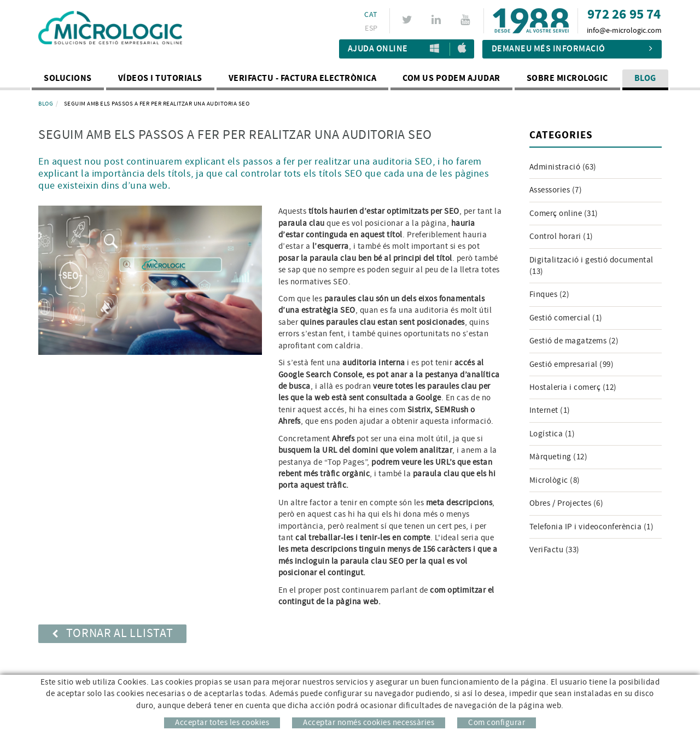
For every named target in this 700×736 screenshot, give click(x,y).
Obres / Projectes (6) (567, 503)
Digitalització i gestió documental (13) (591, 266)
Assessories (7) (556, 190)
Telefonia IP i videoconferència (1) (592, 527)
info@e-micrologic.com (624, 31)
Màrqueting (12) (559, 457)
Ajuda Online (378, 49)
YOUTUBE (467, 20)
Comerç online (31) (564, 214)
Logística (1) (552, 434)
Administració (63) (563, 167)
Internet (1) (550, 410)
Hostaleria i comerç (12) (573, 387)
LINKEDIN (438, 20)
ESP (371, 28)
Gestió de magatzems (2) (574, 341)
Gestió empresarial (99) (572, 364)
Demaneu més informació (572, 49)
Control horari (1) (561, 236)
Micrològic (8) (555, 480)
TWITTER (409, 20)
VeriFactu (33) (555, 550)
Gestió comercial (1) (566, 318)
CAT (371, 15)
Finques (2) (550, 294)
